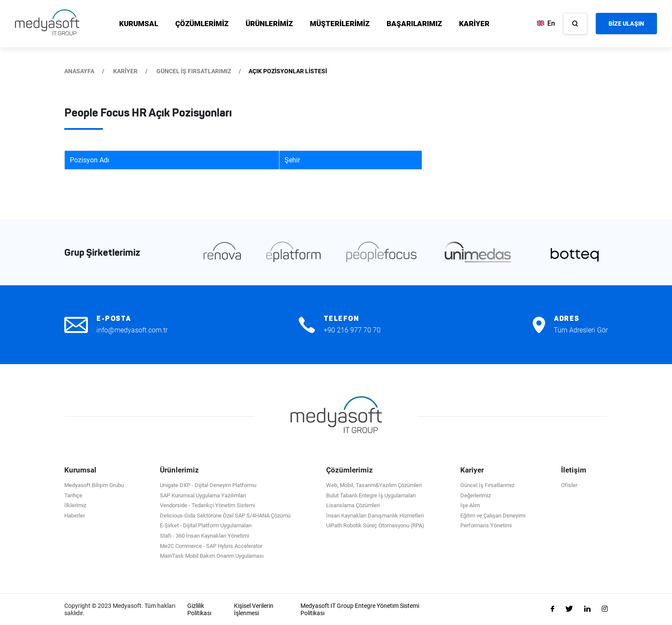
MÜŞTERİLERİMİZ (340, 24)
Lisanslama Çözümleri (353, 505)
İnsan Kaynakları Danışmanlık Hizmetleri (375, 516)
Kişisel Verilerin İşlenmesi (254, 609)
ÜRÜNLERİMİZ (269, 24)
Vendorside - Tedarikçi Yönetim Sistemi (207, 505)
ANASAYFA (79, 71)
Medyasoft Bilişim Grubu (94, 485)
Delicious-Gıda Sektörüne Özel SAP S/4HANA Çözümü (225, 516)
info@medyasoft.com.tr (132, 330)
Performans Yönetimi (486, 525)
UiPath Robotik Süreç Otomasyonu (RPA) (375, 525)
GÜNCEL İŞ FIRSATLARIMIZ (194, 71)
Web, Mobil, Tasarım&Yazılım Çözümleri (374, 485)
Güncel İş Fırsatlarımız (487, 485)
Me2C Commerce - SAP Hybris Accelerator (211, 546)
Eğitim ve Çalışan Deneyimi (493, 516)
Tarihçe (73, 495)
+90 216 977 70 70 (352, 330)
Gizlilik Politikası (199, 609)
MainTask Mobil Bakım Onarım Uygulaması (212, 556)
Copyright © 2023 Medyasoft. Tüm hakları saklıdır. (120, 609)
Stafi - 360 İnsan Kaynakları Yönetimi (204, 536)
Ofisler (569, 485)
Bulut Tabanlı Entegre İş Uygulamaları (371, 495)
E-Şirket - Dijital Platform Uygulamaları (206, 525)
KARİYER (474, 24)
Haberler (75, 516)
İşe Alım (470, 505)
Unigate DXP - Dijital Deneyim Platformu (208, 485)
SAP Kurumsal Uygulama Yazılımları (203, 495)
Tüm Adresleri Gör (581, 330)
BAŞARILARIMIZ (414, 24)
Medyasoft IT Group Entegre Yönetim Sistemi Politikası (360, 609)
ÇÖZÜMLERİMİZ (202, 24)
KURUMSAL (139, 24)
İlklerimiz (75, 505)
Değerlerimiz (475, 495)
